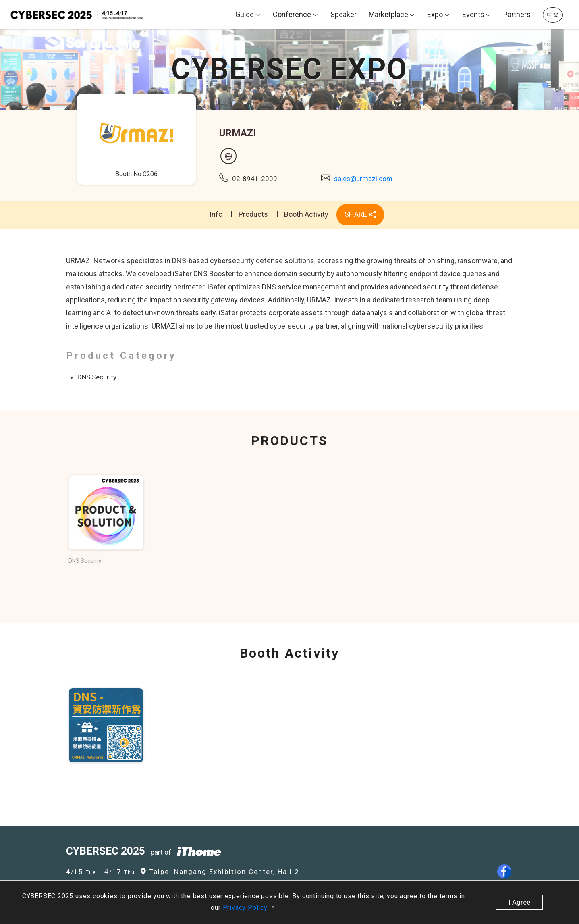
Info (216, 214)
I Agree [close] (519, 902)
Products (253, 214)
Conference (292, 14)
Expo (435, 14)
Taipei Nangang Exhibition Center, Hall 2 (220, 872)
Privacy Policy (246, 908)
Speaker (343, 14)
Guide (245, 14)
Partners (517, 14)
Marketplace (388, 14)
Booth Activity (306, 214)
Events (473, 14)
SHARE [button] (360, 214)
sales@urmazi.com (363, 179)
